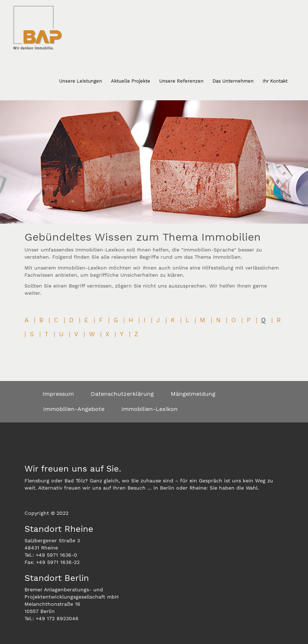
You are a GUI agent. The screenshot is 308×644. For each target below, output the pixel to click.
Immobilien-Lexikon (149, 409)
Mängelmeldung (193, 394)
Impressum (58, 394)
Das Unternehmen (233, 81)
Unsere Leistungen (81, 81)
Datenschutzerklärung (122, 394)
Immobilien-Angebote (74, 409)
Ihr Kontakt (275, 81)
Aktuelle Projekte (131, 81)
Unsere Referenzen (181, 81)
